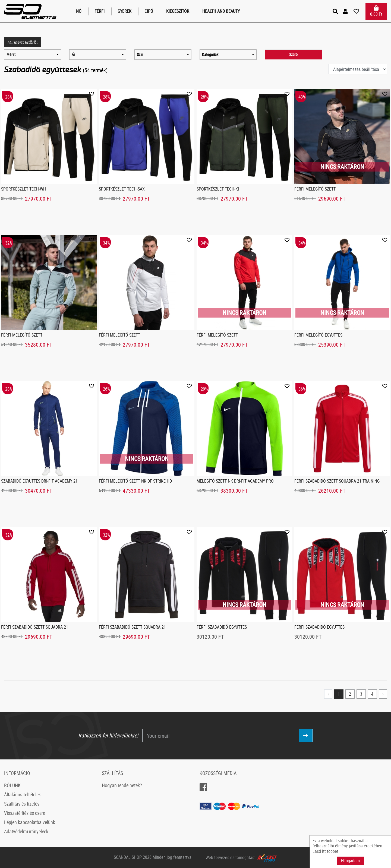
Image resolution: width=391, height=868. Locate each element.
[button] (346, 11)
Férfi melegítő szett (315, 189)
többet (333, 851)
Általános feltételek (22, 794)
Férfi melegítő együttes (318, 335)
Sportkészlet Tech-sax (122, 189)
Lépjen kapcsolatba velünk (30, 822)
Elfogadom (350, 861)
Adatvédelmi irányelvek (26, 831)
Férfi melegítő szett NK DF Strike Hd (135, 481)
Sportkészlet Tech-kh (219, 189)
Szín (140, 55)
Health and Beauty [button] (221, 11)
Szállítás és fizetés (22, 804)
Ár (73, 55)
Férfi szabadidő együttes (222, 627)
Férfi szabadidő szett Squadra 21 (35, 627)
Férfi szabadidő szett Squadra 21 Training (337, 481)
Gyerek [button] (124, 11)
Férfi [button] (100, 11)
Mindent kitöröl (23, 42)
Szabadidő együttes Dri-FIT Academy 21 (39, 481)
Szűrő (293, 55)
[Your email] (221, 736)
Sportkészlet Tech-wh (23, 189)
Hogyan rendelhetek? (122, 785)
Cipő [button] (149, 11)
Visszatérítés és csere (25, 813)
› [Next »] (383, 694)
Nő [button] (79, 11)
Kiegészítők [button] (178, 11)
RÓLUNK (12, 785)
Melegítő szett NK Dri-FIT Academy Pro (235, 481)
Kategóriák (210, 55)
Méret (11, 55)
